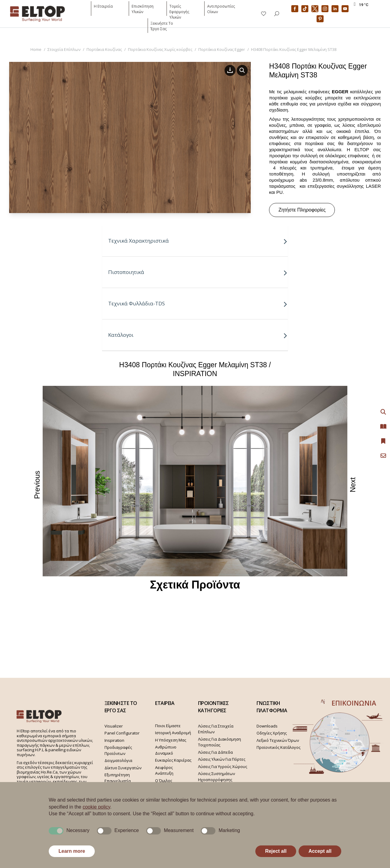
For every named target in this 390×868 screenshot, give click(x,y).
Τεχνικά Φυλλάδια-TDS (198, 303)
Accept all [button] (320, 851)
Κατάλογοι (198, 335)
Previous (37, 484)
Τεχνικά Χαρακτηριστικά (198, 241)
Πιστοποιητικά (198, 272)
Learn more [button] (72, 851)
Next (353, 484)
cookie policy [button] (96, 807)
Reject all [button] (276, 851)
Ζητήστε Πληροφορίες (302, 210)
